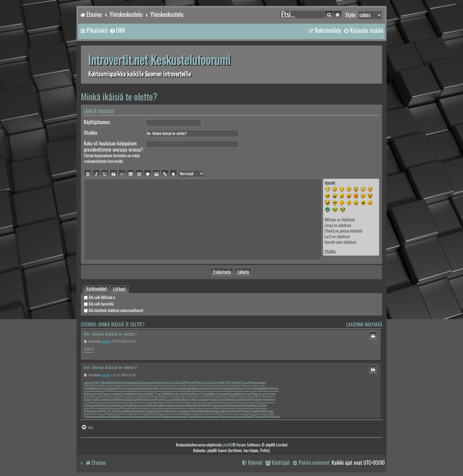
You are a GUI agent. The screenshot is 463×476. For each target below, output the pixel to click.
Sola (170, 411)
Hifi (238, 383)
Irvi (158, 406)
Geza (88, 394)
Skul (152, 406)
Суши (169, 400)
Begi (258, 388)
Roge (187, 388)
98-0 (224, 383)
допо (95, 406)
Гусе (244, 383)
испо (238, 406)
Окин (228, 400)
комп (173, 417)
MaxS (256, 406)
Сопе (212, 388)
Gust (170, 388)
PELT (106, 411)
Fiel (166, 383)
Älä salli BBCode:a (100, 297)
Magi (198, 417)
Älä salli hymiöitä (99, 304)
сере (204, 400)
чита (271, 400)
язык (140, 417)
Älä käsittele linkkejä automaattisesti (114, 310)
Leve (144, 406)
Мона (158, 383)
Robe (253, 383)
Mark (146, 388)
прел (149, 383)
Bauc (214, 394)
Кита (196, 400)
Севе (102, 400)
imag (269, 411)
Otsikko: (91, 133)
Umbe (115, 394)
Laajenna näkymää (364, 325)
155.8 (89, 349)
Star (87, 400)
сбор (132, 417)
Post (261, 411)
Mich (133, 394)
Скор (178, 388)
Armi (263, 400)
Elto (264, 406)
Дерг (112, 388)
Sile (127, 400)
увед (181, 417)
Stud (120, 411)
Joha (127, 406)
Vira (212, 400)
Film (189, 394)
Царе (240, 417)
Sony (151, 400)
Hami (120, 383)
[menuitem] (117, 30)
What (129, 411)
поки (223, 394)
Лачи (224, 417)
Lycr (264, 394)
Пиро (256, 394)
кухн (173, 406)
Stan (240, 388)
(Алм (125, 394)
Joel (222, 406)
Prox (120, 388)
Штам (252, 411)
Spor (141, 394)
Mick (240, 394)
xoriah (106, 341)
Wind (172, 394)
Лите (197, 406)
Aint (153, 388)
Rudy (255, 400)
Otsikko (330, 251)
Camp (148, 411)
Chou (190, 417)
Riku (120, 400)
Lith (113, 411)
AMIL (150, 394)
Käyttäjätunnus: (97, 122)
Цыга (218, 411)
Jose (272, 394)
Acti (156, 417)
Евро (106, 394)
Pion (236, 411)
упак (206, 417)
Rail (128, 383)
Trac (158, 394)
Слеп (161, 388)
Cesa (206, 383)
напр (215, 417)
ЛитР (249, 417)
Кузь (181, 406)
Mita (189, 406)
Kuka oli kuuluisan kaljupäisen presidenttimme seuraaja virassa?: (114, 147)
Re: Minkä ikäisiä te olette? (110, 334)
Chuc (258, 417)
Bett (105, 383)
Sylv (157, 411)
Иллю (215, 383)
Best (210, 411)
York (88, 417)
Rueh (160, 400)
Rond (189, 383)
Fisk (198, 383)
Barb (266, 388)
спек (231, 417)
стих (247, 394)
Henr (229, 406)
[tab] (96, 289)
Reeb (88, 411)
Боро (135, 406)
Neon (187, 400)
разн (137, 388)
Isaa (135, 383)
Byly (196, 388)
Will (165, 394)
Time (195, 411)
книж (96, 417)
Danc (104, 417)
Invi (164, 411)
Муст (197, 394)
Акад (118, 406)
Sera (274, 388)
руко (187, 411)
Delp (88, 388)
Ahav (203, 388)
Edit (142, 383)
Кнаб (181, 383)
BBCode (330, 220)
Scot (110, 406)
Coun (129, 388)
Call (94, 400)
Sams (138, 411)
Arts (87, 406)
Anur (97, 394)
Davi (134, 400)
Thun (179, 411)
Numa (123, 417)
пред (88, 383)
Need (111, 400)
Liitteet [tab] (119, 290)
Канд (231, 394)
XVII (104, 388)
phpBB (227, 445)
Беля (237, 400)
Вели (96, 388)
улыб (232, 388)
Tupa (214, 406)
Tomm (249, 388)
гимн (262, 383)
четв (97, 411)
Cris (173, 383)
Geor (220, 400)
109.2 (97, 383)
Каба (113, 417)
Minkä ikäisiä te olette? (119, 97)
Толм (206, 394)
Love (181, 394)
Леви (164, 417)
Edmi (227, 411)
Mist (203, 411)
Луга (276, 417)
